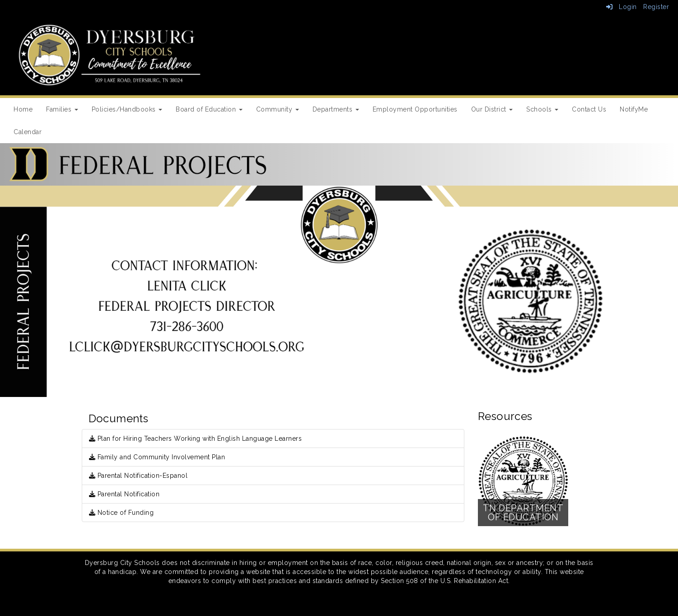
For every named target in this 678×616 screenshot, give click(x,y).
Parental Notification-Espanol (138, 476)
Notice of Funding (122, 513)
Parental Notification (124, 494)
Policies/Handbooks (127, 109)
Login (622, 7)
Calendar (28, 132)
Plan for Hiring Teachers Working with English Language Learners (196, 439)
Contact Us (589, 109)
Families (62, 109)
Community (278, 109)
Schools (542, 109)
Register (656, 7)
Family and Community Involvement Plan (157, 457)
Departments (336, 109)
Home (23, 109)
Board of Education (209, 109)
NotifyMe (634, 109)
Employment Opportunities (415, 109)
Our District (492, 109)
